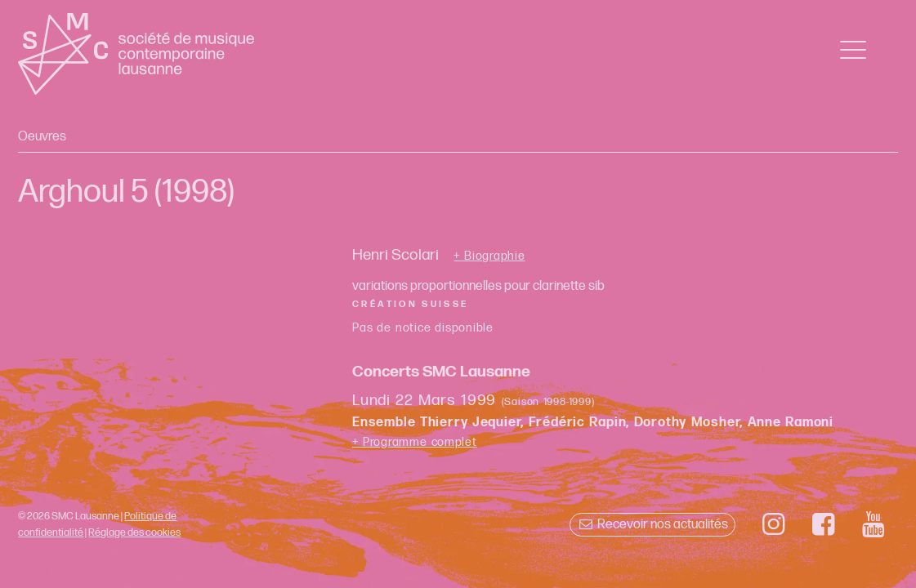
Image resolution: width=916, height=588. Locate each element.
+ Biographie (489, 256)
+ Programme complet (415, 442)
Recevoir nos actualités (652, 525)
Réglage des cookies (134, 532)
